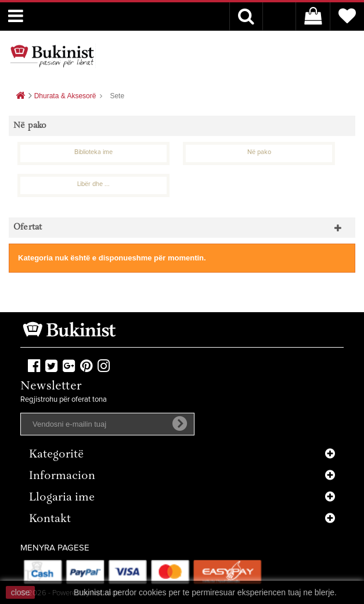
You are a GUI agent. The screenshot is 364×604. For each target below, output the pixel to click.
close (21, 592)
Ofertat (28, 228)
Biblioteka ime (93, 152)
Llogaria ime (62, 498)
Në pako (259, 152)
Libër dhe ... (93, 184)
